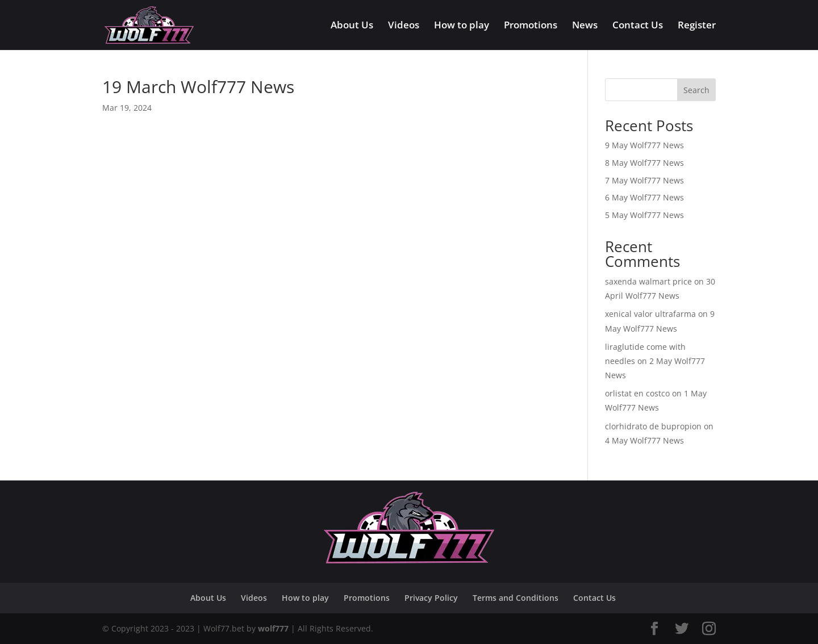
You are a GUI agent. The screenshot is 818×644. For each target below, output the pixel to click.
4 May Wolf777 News (644, 440)
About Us (352, 26)
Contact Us (638, 26)
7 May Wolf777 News (644, 180)
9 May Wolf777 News (644, 145)
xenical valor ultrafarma (650, 314)
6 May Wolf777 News (644, 197)
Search (696, 90)
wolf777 (273, 628)
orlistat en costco (637, 393)
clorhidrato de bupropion (653, 426)
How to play (462, 26)
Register (697, 26)
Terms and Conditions (516, 598)
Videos (404, 26)
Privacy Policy (431, 598)
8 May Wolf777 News (644, 163)
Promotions (531, 26)
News (585, 26)
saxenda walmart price (648, 281)
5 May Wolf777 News (644, 215)
